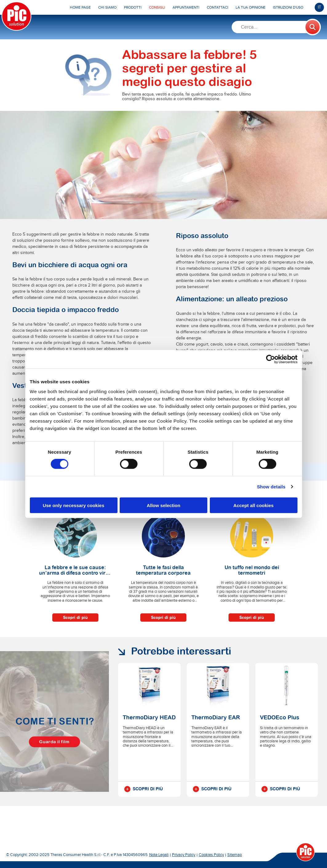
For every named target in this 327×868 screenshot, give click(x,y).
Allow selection (163, 505)
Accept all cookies (254, 505)
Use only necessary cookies (74, 505)
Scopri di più (75, 618)
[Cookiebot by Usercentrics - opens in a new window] (271, 359)
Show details (271, 487)
